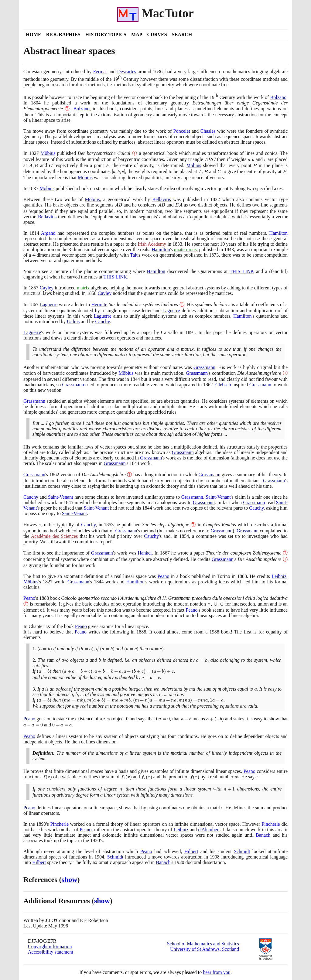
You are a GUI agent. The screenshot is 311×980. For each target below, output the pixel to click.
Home (34, 34)
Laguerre (49, 304)
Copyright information (50, 946)
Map (137, 34)
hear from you (217, 972)
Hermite (99, 304)
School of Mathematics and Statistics (203, 944)
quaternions (185, 249)
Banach (263, 835)
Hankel (145, 553)
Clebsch (223, 385)
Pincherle (60, 824)
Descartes (127, 72)
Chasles (208, 131)
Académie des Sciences (54, 536)
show (70, 879)
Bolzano (278, 97)
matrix (83, 288)
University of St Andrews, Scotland (205, 949)
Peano (163, 576)
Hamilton (279, 233)
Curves (157, 34)
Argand (48, 233)
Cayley (47, 288)
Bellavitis (161, 199)
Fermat (100, 72)
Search (182, 34)
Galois (73, 321)
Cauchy (102, 321)
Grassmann (204, 367)
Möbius (48, 153)
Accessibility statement (51, 952)
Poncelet (182, 131)
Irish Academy (152, 244)
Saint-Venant (61, 497)
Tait (134, 255)
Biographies (63, 34)
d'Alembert (209, 830)
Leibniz (279, 576)
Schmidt (242, 851)
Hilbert (191, 851)
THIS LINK (242, 271)
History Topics (106, 34)
